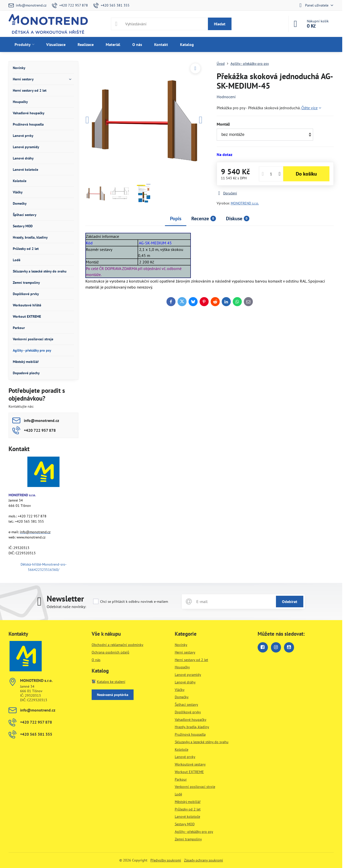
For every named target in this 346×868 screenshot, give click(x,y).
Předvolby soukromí (166, 860)
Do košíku (306, 174)
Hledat (220, 24)
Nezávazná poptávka (113, 695)
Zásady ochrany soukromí (204, 860)
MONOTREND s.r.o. (245, 203)
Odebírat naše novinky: (66, 607)
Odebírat (290, 602)
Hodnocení (226, 97)
